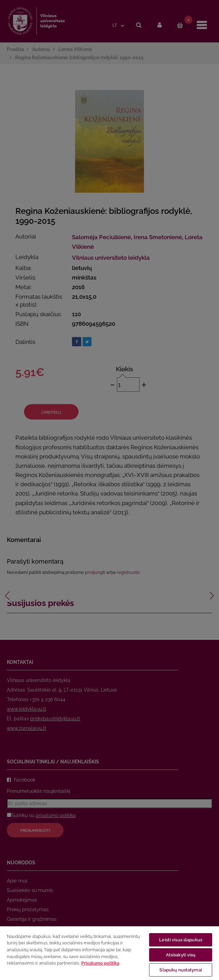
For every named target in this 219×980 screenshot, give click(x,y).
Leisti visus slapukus (181, 940)
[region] (109, 953)
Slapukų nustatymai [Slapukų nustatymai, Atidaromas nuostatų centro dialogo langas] (180, 970)
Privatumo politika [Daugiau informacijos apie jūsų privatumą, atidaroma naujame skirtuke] (100, 963)
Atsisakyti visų (181, 955)
